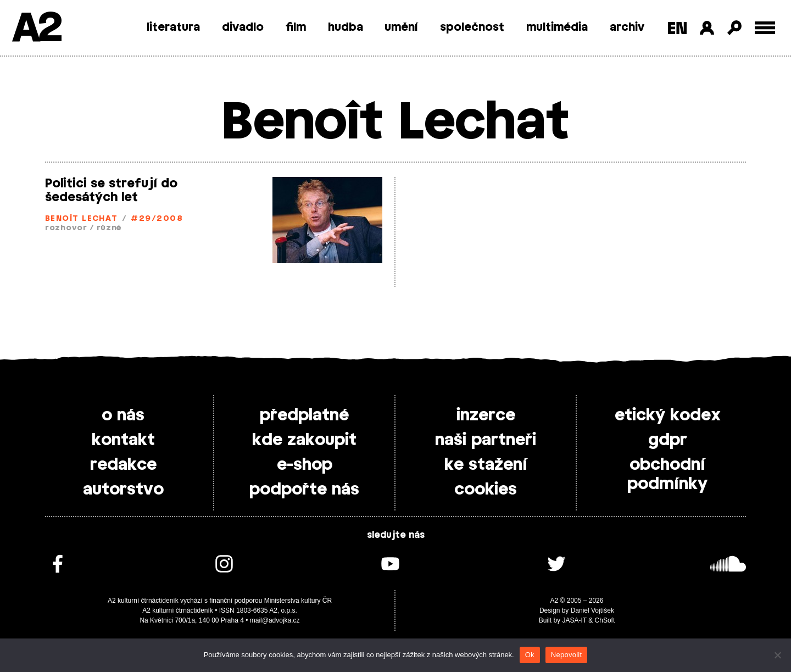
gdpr (668, 440)
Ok (530, 655)
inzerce (486, 415)
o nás (123, 415)
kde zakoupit (304, 440)
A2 (36, 29)
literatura (173, 27)
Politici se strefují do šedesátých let (111, 190)
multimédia (557, 27)
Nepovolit (566, 655)
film (296, 27)
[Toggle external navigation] (765, 28)
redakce (123, 465)
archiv (627, 27)
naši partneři (486, 440)
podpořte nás (304, 490)
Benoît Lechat (82, 219)
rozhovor (66, 228)
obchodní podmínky (667, 474)
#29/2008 (157, 219)
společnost (472, 27)
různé (109, 228)
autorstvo (123, 490)
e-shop (305, 465)
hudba (346, 27)
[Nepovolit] (777, 655)
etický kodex (668, 415)
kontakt (123, 440)
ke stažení (486, 465)
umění (401, 27)
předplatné (304, 415)
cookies (486, 490)
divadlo (243, 27)
